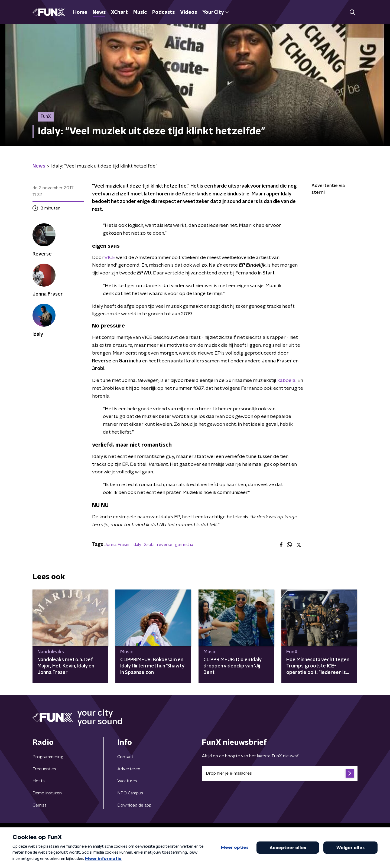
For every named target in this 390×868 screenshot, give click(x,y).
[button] (352, 12)
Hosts (39, 781)
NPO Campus (130, 793)
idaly (137, 545)
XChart (119, 12)
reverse (165, 545)
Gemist (39, 805)
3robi (149, 545)
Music (140, 12)
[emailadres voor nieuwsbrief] (280, 773)
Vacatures (127, 781)
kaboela (286, 381)
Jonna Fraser (117, 545)
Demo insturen (47, 793)
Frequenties (44, 769)
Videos (188, 12)
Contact (125, 757)
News (99, 12)
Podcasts (163, 12)
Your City (215, 12)
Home (80, 12)
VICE (110, 258)
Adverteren (129, 769)
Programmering (48, 757)
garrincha (184, 545)
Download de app (134, 805)
